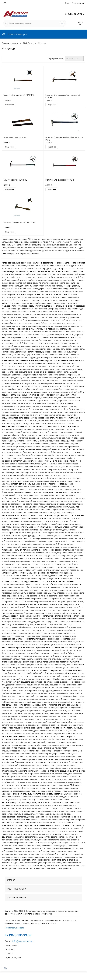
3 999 (49, 185)
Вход (67, 3)
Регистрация (78, 3)
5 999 (7, 185)
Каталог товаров (15, 34)
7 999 (49, 100)
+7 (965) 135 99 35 (74, 14)
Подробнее (10, 104)
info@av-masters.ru (23, 941)
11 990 (7, 100)
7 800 (7, 143)
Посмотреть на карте (14, 928)
